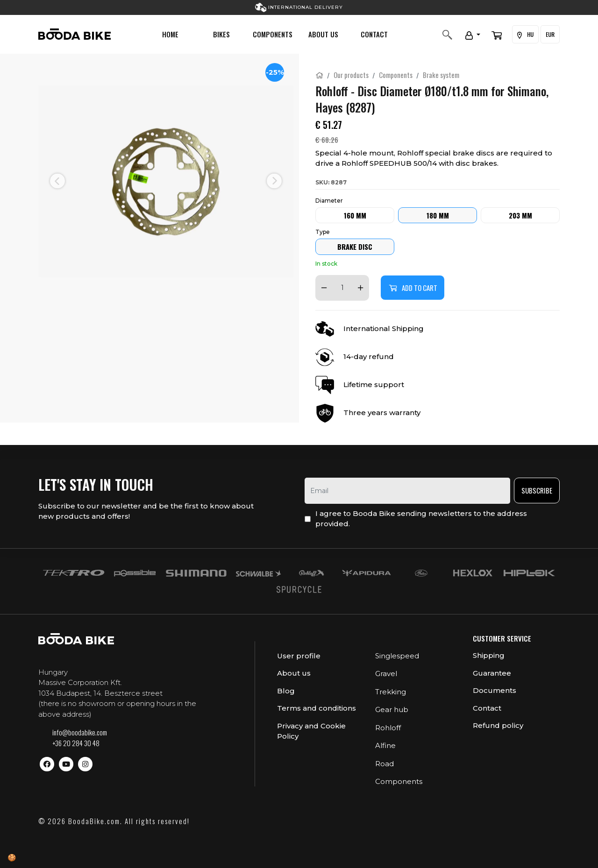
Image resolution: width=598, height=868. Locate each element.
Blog (286, 691)
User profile (299, 656)
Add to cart (413, 288)
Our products (351, 75)
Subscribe (537, 490)
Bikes (221, 34)
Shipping (489, 655)
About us (323, 34)
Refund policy (498, 725)
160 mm (355, 215)
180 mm (438, 215)
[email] (407, 491)
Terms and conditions (317, 708)
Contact (374, 34)
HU (525, 35)
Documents (495, 690)
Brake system (441, 75)
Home (170, 34)
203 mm (520, 215)
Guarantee (492, 673)
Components (273, 34)
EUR (550, 34)
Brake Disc (355, 247)
